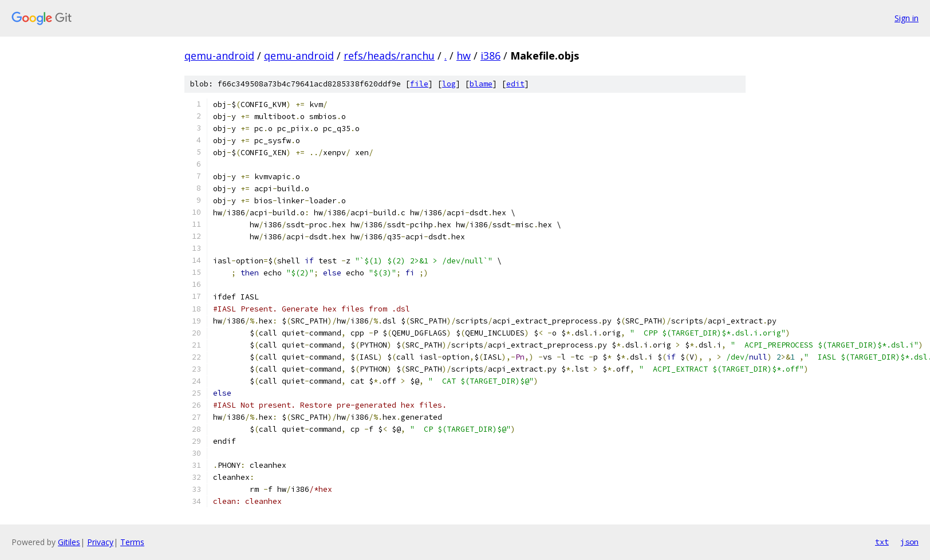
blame (481, 84)
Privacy (100, 542)
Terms (132, 542)
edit (515, 84)
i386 (490, 56)
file (419, 84)
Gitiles (69, 542)
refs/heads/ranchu (389, 56)
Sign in (907, 18)
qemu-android (219, 56)
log (449, 84)
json (909, 542)
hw (464, 56)
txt (882, 542)
